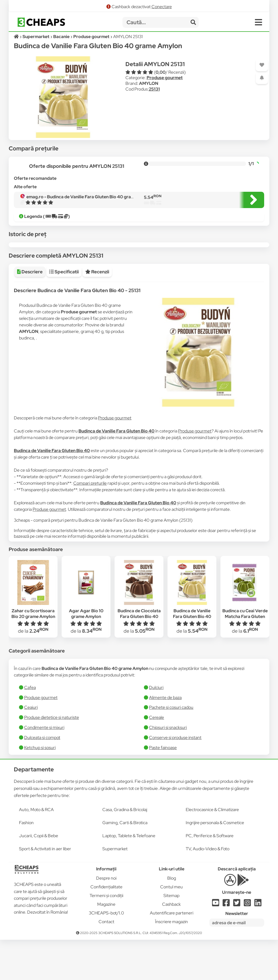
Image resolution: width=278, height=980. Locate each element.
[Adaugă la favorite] (262, 65)
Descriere (30, 312)
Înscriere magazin (171, 962)
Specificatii (64, 312)
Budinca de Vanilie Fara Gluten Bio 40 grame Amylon (192, 657)
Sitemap (171, 936)
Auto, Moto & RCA (36, 850)
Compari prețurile (90, 523)
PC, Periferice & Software (210, 876)
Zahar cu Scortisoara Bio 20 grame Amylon (33, 654)
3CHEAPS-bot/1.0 (106, 953)
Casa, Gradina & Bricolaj (125, 850)
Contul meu (171, 927)
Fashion (26, 863)
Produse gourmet (165, 78)
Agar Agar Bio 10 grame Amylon (86, 654)
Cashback (171, 945)
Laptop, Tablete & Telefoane (129, 876)
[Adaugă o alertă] (262, 78)
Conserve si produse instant (175, 778)
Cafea (30, 728)
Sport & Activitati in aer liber (45, 889)
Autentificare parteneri (172, 953)
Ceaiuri (31, 748)
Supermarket (115, 889)
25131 (154, 89)
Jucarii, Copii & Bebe (39, 876)
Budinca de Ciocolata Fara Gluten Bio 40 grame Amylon (139, 657)
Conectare (162, 7)
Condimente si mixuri (44, 768)
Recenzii (97, 312)
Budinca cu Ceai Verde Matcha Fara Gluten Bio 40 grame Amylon (245, 657)
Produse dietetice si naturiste (52, 758)
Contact (106, 962)
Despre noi (106, 918)
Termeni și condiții (106, 936)
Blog (172, 918)
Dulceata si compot (42, 778)
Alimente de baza (165, 738)
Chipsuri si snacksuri (168, 768)
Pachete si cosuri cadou (171, 748)
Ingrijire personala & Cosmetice (215, 863)
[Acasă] (17, 37)
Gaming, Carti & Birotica (125, 863)
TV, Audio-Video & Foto (208, 889)
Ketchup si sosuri (40, 788)
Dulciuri (156, 728)
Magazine (106, 945)
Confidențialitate (106, 927)
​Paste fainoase (163, 788)
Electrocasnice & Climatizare (212, 850)
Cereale (157, 758)
